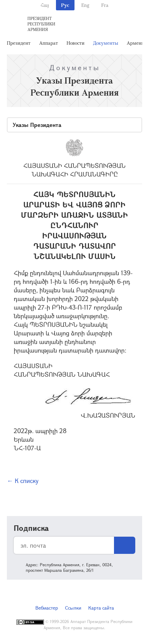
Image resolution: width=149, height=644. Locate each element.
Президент (19, 43)
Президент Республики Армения (41, 24)
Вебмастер (47, 608)
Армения (137, 43)
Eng (85, 5)
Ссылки (73, 608)
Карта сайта (101, 608)
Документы (106, 43)
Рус (65, 5)
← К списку (23, 481)
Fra (105, 5)
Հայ (45, 5)
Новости (76, 43)
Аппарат (49, 43)
